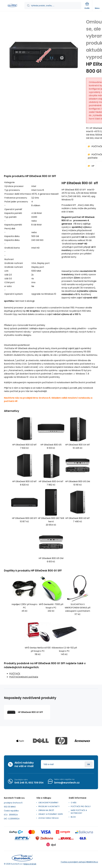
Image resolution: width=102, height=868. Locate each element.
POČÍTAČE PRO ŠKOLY (81, 806)
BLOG (73, 817)
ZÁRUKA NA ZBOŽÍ (46, 810)
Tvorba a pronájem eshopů (73, 862)
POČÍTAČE (15, 674)
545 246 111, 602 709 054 (29, 783)
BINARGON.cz (92, 862)
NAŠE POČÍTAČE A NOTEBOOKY (79, 812)
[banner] (12, 6)
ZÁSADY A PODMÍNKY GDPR (51, 814)
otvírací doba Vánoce (48, 818)
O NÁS (74, 803)
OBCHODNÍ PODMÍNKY (48, 803)
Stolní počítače (30, 677)
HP (93, 166)
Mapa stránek (30, 864)
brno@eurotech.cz (67, 783)
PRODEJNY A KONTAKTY (49, 806)
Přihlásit (89, 764)
